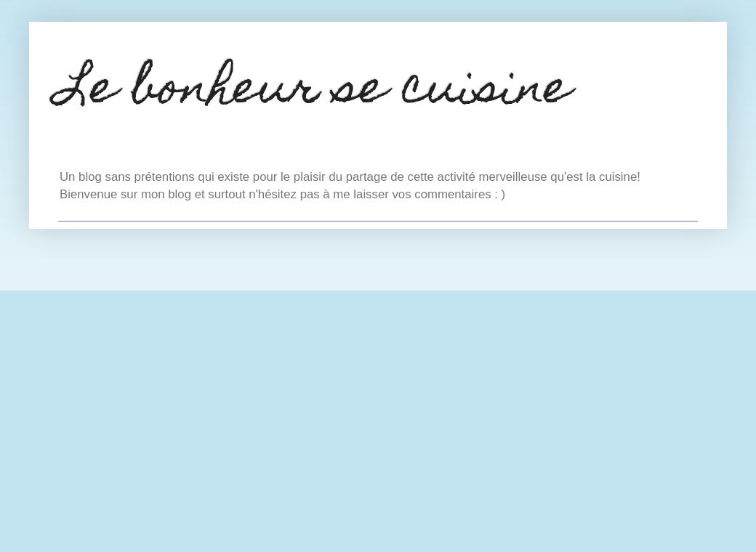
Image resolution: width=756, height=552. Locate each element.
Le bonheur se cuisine (314, 92)
